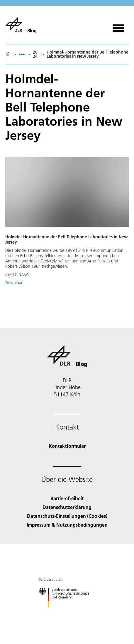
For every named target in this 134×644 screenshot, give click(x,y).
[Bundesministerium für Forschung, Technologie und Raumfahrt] (67, 613)
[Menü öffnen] (118, 26)
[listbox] (22, 54)
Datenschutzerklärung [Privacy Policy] (67, 507)
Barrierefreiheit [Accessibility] (67, 498)
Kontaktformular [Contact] (67, 446)
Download (14, 283)
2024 (35, 54)
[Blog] (21, 24)
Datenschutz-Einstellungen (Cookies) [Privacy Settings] (67, 516)
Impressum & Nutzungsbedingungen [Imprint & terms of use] (67, 525)
